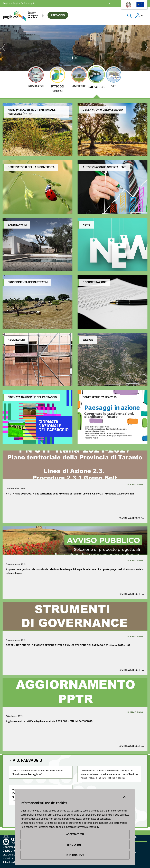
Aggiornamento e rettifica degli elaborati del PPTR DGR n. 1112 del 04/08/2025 (49, 721)
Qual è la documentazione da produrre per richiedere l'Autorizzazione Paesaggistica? (37, 772)
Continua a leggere (131, 518)
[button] (4, 48)
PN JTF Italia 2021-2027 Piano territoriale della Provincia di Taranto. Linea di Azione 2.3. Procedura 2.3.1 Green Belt (70, 494)
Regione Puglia (11, 3)
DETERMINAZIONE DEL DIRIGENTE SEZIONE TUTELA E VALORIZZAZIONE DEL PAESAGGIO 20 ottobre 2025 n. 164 (68, 645)
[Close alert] (124, 796)
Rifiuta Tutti (75, 845)
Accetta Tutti (75, 834)
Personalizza (75, 855)
